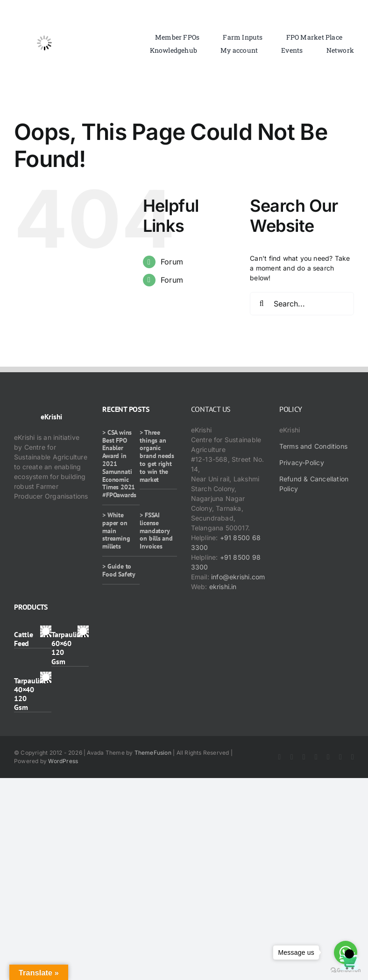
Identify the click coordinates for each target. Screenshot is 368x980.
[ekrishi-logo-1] (44, 16)
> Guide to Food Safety (119, 570)
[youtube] (316, 757)
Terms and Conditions (313, 446)
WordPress (63, 761)
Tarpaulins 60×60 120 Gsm (68, 648)
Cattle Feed (24, 639)
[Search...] (302, 304)
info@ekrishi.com (238, 577)
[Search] (262, 304)
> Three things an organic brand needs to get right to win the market (157, 456)
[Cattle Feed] (46, 630)
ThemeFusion (153, 753)
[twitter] (292, 757)
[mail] (353, 757)
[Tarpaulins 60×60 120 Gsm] (83, 630)
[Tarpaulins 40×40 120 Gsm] (46, 677)
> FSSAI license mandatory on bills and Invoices (156, 531)
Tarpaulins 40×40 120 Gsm (30, 694)
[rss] (328, 757)
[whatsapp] (340, 757)
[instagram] (304, 757)
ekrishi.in (223, 587)
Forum (172, 262)
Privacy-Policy (302, 462)
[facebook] (280, 757)
